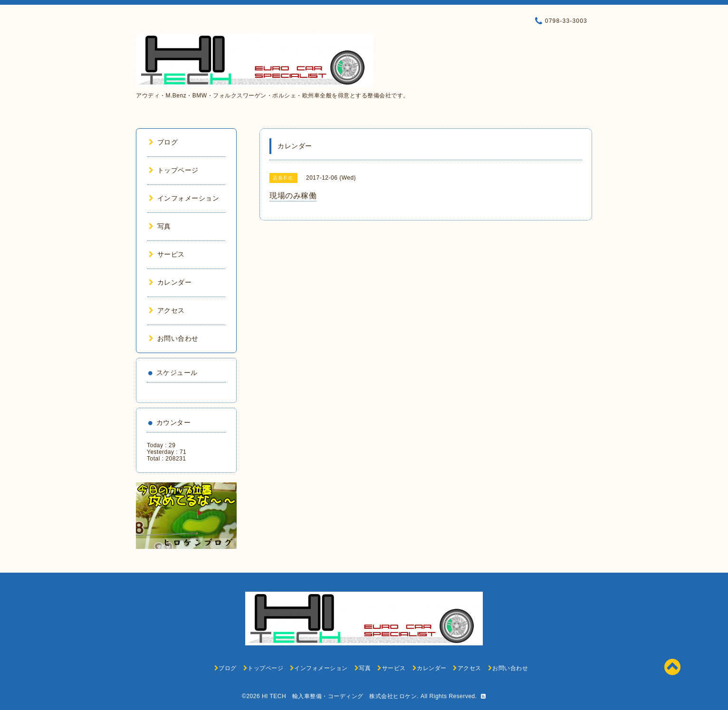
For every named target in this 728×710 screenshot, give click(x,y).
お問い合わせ (174, 338)
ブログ (163, 142)
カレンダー (170, 282)
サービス (167, 254)
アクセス (167, 310)
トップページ (174, 170)
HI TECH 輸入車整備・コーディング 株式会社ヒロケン (339, 696)
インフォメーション (184, 198)
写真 (160, 226)
